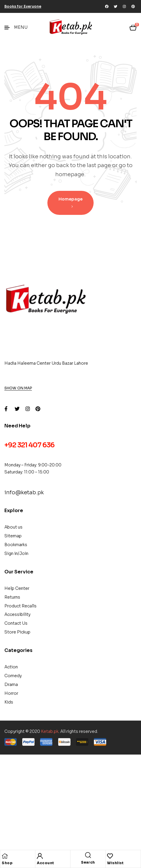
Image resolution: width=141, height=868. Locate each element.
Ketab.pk (50, 731)
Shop (7, 863)
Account (45, 863)
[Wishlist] (110, 856)
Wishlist (115, 863)
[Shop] (5, 856)
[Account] (40, 856)
